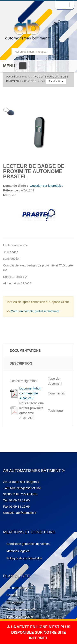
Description (21, 363)
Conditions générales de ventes (28, 544)
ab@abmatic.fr (26, 513)
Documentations (25, 351)
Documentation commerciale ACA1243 (30, 393)
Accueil (10, 77)
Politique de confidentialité (24, 558)
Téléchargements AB (21, 609)
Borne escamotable (20, 616)
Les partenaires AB (19, 588)
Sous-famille (56, 81)
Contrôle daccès (34, 81)
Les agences (15, 602)
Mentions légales (18, 551)
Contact (12, 595)
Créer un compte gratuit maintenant (35, 311)
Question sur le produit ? (46, 186)
